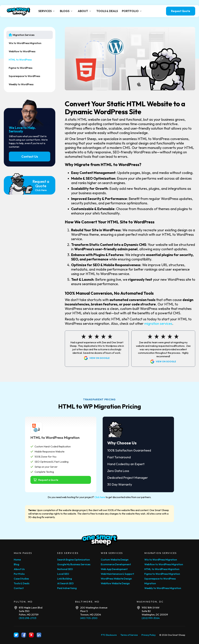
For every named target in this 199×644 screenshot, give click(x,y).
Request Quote (181, 11)
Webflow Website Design (115, 583)
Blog (16, 564)
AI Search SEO (65, 583)
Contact (19, 588)
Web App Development (114, 569)
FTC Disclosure (109, 635)
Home (17, 560)
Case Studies (21, 579)
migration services (158, 324)
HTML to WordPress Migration (162, 569)
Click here (100, 497)
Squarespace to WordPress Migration (160, 581)
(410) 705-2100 (89, 618)
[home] (18, 11)
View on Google (99, 358)
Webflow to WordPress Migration (164, 564)
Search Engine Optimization (74, 560)
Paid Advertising (67, 588)
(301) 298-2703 (28, 618)
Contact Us (30, 156)
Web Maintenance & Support (117, 574)
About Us (19, 569)
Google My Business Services (74, 564)
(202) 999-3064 (151, 618)
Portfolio (19, 574)
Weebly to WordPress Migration (163, 588)
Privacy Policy (149, 635)
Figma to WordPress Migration (162, 574)
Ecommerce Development (116, 564)
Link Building (65, 579)
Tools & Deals (22, 583)
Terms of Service (129, 635)
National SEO (65, 569)
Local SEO (63, 574)
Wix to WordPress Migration (161, 560)
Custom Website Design (115, 560)
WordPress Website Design (116, 579)
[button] (47, 11)
